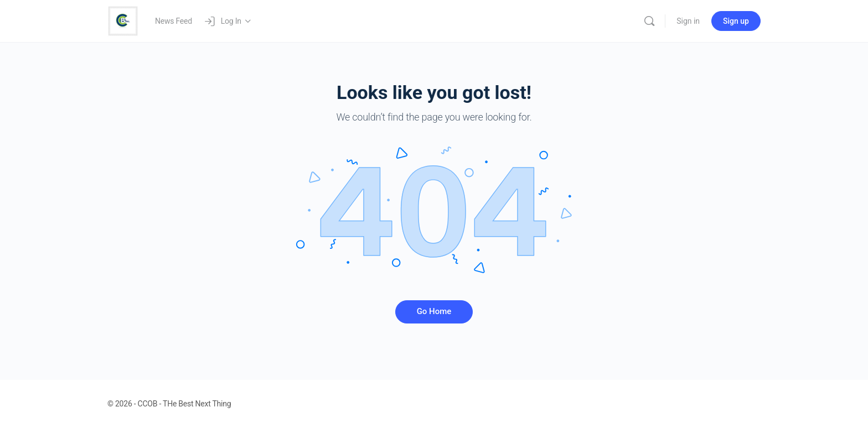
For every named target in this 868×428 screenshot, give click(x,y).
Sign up (736, 21)
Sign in (688, 21)
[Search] (649, 21)
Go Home (434, 311)
